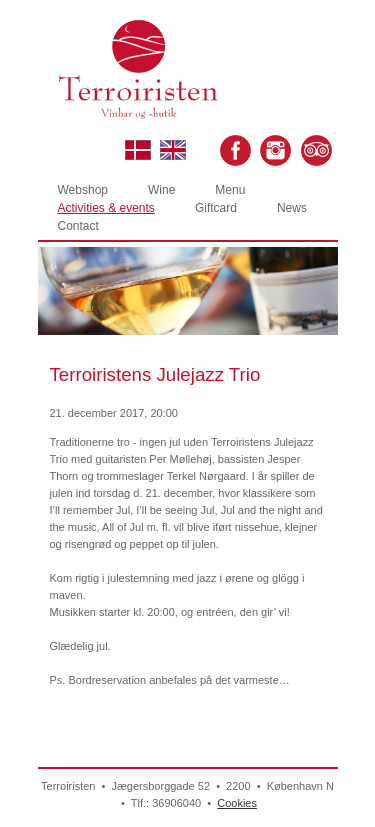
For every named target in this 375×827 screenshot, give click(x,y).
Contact (78, 226)
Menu (230, 190)
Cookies (237, 803)
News (292, 208)
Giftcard (216, 208)
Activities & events (106, 208)
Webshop (83, 190)
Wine (161, 190)
